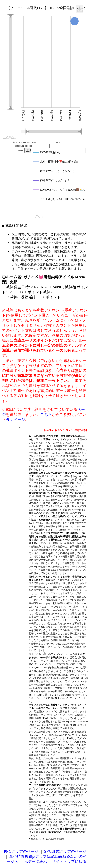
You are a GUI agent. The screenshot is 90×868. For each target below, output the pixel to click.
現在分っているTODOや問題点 (48, 839)
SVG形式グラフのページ (65, 851)
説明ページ (15, 420)
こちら (46, 415)
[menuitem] (80, 9)
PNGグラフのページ (21, 851)
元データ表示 (36, 861)
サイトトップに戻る (69, 861)
